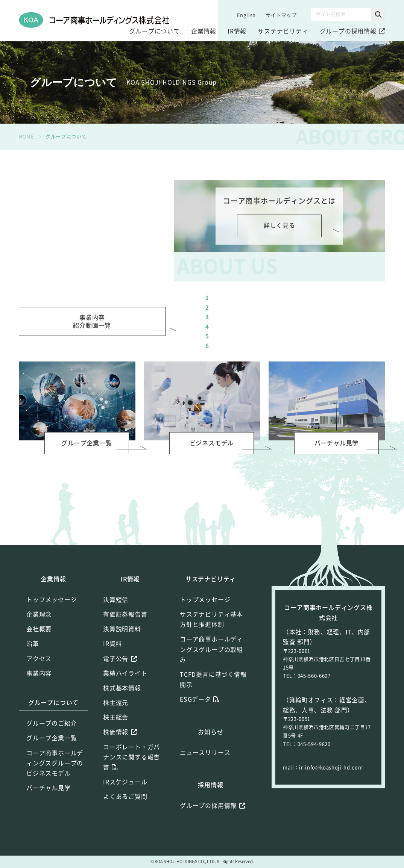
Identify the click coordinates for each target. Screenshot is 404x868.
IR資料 (112, 680)
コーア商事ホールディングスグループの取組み (211, 685)
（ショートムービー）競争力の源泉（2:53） (281, 347)
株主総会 (116, 753)
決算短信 (116, 635)
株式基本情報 (122, 724)
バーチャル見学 (49, 824)
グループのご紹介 (52, 759)
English (247, 15)
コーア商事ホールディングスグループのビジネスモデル (55, 799)
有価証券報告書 (125, 650)
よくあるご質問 (125, 833)
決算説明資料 (122, 665)
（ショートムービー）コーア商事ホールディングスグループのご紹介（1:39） (299, 324)
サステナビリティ (283, 31)
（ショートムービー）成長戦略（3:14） (276, 382)
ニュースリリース (205, 788)
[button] (378, 14)
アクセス (39, 694)
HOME (27, 137)
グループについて (154, 31)
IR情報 (237, 31)
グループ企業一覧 (52, 774)
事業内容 (39, 709)
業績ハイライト (125, 709)
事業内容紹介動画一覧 (92, 356)
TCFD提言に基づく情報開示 (213, 715)
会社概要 (39, 665)
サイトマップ (281, 15)
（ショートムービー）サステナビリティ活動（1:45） (293, 365)
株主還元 (116, 739)
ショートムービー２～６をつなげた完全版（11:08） (292, 302)
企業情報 (204, 31)
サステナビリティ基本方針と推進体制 (211, 655)
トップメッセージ (52, 635)
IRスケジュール (125, 818)
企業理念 (39, 650)
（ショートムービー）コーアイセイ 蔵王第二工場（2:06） (290, 405)
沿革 (33, 680)
